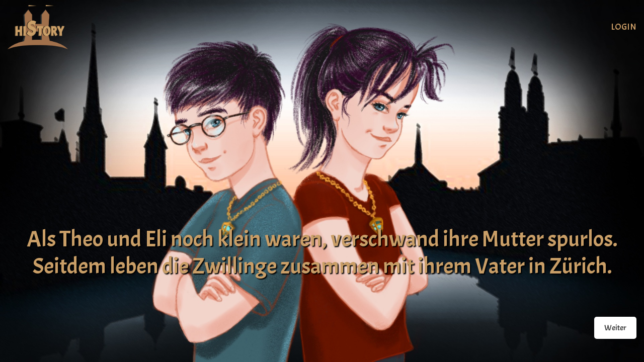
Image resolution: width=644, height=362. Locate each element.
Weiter (615, 328)
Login (624, 27)
